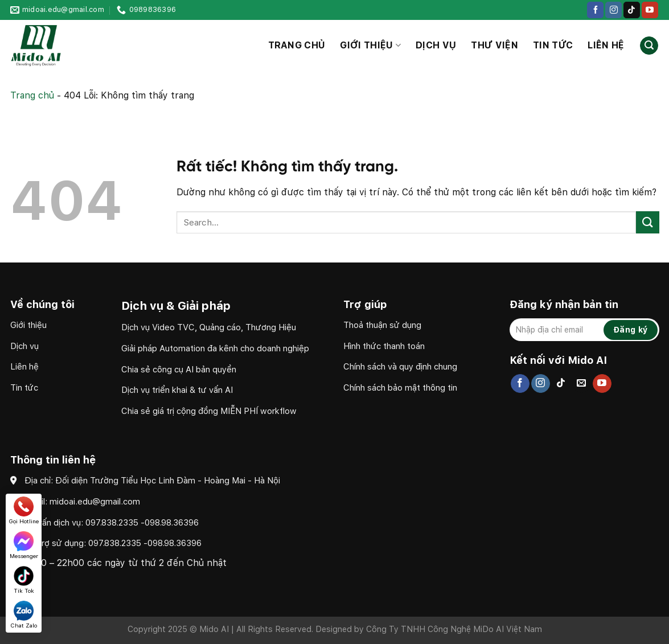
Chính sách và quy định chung (400, 367)
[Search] (649, 46)
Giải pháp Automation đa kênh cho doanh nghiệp (215, 348)
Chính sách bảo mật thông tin (400, 388)
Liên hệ (606, 45)
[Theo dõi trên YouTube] (650, 10)
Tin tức (553, 45)
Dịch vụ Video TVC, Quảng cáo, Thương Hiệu (210, 327)
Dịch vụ (436, 45)
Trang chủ (297, 45)
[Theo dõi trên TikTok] (632, 10)
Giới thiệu (370, 46)
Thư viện (494, 45)
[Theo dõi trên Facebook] (595, 10)
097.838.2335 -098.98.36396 (142, 523)
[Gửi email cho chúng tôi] (582, 384)
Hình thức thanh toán (384, 346)
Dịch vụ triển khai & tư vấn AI (177, 390)
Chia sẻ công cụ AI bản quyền (179, 370)
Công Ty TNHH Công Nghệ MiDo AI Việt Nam (454, 629)
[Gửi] (647, 222)
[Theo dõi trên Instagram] (613, 10)
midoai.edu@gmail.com (95, 502)
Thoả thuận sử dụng (382, 325)
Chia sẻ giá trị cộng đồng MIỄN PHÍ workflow (209, 411)
